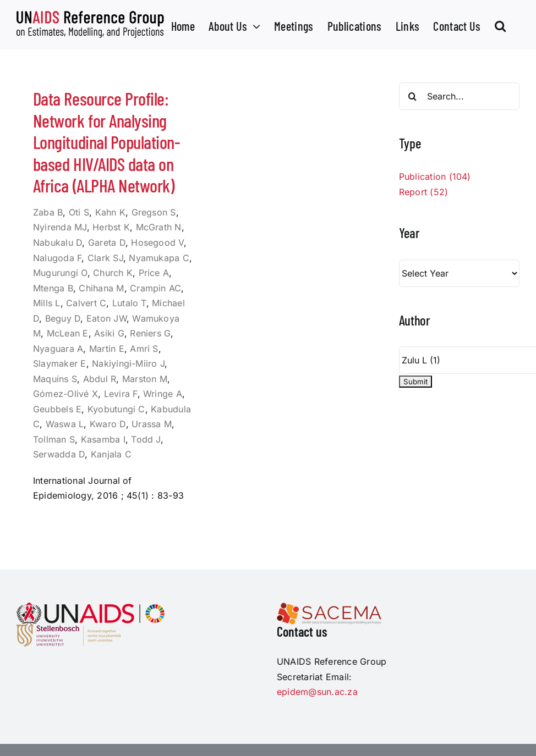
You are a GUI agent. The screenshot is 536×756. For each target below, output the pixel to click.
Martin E (107, 349)
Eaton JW (106, 318)
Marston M (145, 379)
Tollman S (54, 439)
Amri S (144, 349)
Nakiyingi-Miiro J (128, 363)
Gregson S (154, 212)
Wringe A (163, 394)
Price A (154, 273)
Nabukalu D (58, 242)
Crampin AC (155, 288)
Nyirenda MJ (60, 227)
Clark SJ (105, 258)
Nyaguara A (58, 349)
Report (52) (424, 192)
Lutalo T (129, 303)
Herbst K (111, 227)
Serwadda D (59, 454)
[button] (500, 25)
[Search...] (459, 96)
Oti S (79, 212)
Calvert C (86, 303)
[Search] (413, 96)
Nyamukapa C (159, 258)
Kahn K (110, 212)
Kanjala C (111, 454)
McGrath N (159, 227)
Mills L (47, 303)
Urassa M (152, 424)
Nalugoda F (57, 258)
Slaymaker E (60, 363)
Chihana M (101, 288)
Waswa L (65, 424)
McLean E (68, 333)
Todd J (146, 439)
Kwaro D (108, 424)
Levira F (121, 394)
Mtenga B (53, 288)
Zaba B (48, 212)
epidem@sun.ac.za (317, 692)
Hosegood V (157, 242)
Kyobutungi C (116, 409)
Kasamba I (103, 439)
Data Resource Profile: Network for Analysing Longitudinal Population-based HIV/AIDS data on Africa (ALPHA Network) (106, 142)
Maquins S (55, 379)
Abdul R (100, 379)
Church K (113, 273)
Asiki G (109, 333)
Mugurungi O (60, 273)
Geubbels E (57, 409)
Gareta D (107, 242)
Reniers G (150, 333)
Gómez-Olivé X (65, 394)
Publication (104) (435, 176)
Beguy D (63, 318)
